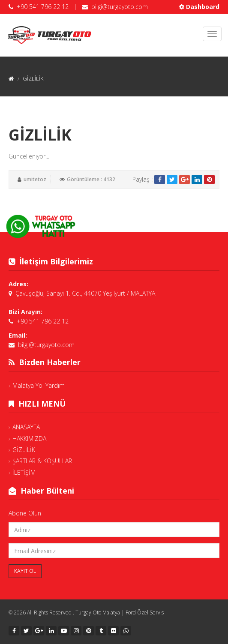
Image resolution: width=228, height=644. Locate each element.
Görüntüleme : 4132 (91, 179)
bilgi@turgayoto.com (120, 7)
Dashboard (199, 7)
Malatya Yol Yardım (39, 385)
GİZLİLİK (24, 450)
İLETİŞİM (24, 472)
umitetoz (35, 179)
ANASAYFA (26, 427)
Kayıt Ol (25, 571)
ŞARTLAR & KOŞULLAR (42, 461)
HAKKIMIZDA (29, 439)
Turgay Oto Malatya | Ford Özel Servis (120, 613)
